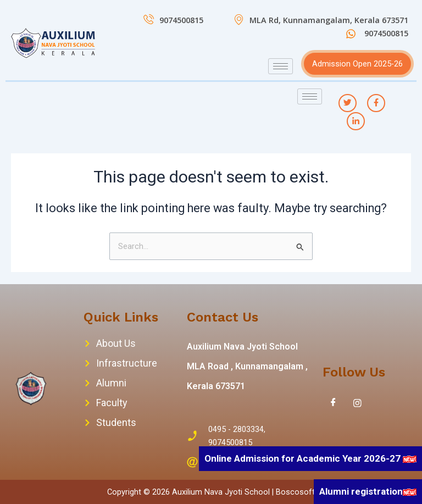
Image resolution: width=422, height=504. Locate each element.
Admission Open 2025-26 (357, 64)
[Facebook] (334, 403)
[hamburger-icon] (281, 66)
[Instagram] (358, 403)
